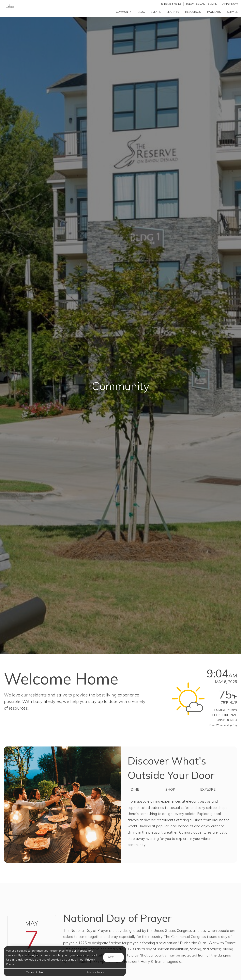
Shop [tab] (170, 789)
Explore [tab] (208, 789)
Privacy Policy (95, 972)
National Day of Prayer (117, 918)
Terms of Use (34, 972)
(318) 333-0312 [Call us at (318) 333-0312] (171, 4)
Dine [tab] (135, 789)
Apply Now (230, 4)
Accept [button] (114, 957)
